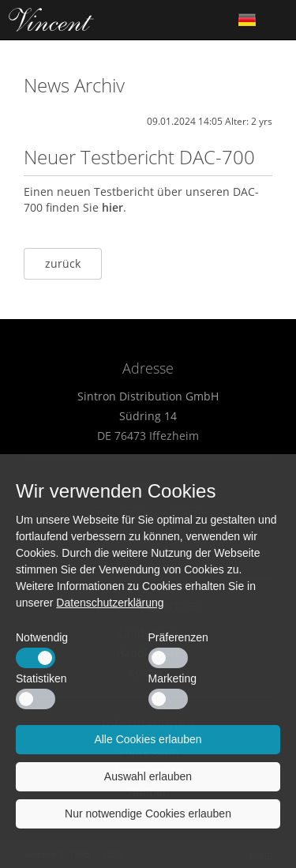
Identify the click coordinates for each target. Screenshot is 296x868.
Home (51, 20)
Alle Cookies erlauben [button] (148, 739)
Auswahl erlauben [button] (148, 776)
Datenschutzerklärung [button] (110, 603)
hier (112, 207)
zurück (63, 263)
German (247, 20)
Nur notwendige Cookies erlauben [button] (148, 814)
